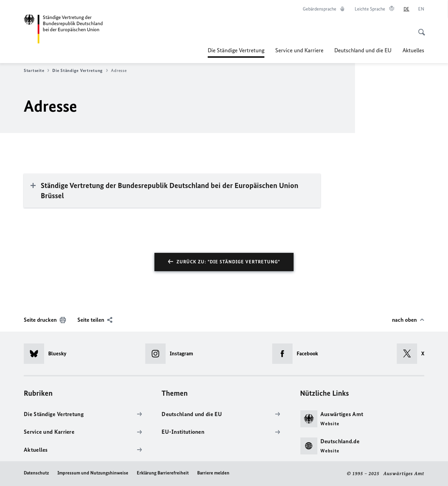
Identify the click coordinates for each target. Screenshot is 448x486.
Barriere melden (213, 473)
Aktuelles (413, 50)
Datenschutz (36, 473)
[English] (421, 9)
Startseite (36, 71)
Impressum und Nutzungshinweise (93, 473)
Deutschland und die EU (363, 50)
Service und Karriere (299, 50)
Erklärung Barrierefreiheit (163, 473)
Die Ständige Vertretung (236, 50)
